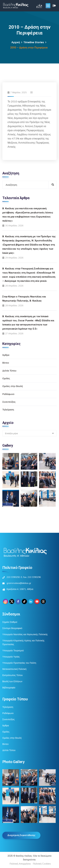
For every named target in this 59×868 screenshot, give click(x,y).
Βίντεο (6, 363)
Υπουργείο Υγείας (11, 657)
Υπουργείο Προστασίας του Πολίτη (19, 663)
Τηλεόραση (8, 410)
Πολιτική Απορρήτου (20, 864)
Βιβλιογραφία (9, 688)
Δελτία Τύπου (9, 371)
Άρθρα (6, 355)
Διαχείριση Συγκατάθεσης (21, 835)
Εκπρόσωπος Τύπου (13, 675)
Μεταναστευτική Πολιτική (14, 669)
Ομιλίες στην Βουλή (13, 386)
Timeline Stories (34, 42)
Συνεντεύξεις (9, 402)
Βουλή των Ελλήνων (12, 681)
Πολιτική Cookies (42, 864)
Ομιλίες (6, 378)
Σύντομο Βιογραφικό (12, 628)
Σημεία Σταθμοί (10, 622)
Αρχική (16, 42)
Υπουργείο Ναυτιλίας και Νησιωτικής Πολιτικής (25, 634)
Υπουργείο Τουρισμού (13, 651)
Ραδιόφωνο (8, 394)
